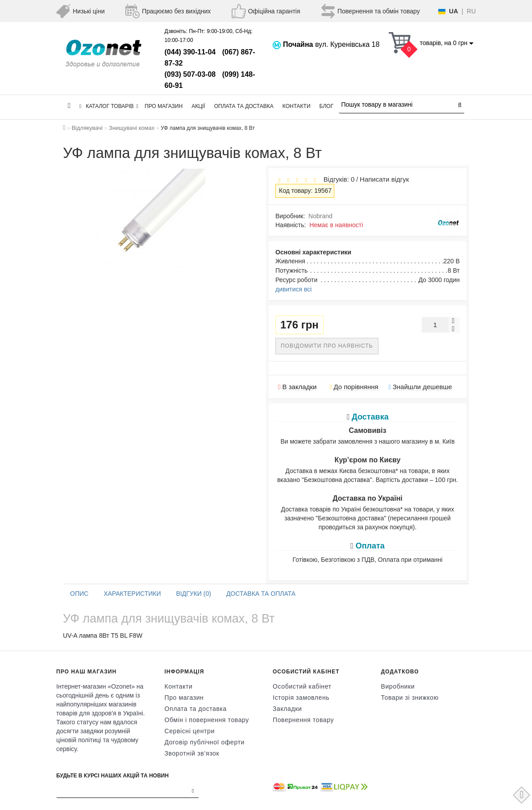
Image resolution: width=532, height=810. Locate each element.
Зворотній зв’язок (192, 753)
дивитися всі (293, 289)
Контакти (297, 106)
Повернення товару (303, 720)
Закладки (287, 709)
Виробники (398, 686)
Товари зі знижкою (410, 698)
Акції (198, 106)
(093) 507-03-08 (190, 74)
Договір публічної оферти (205, 742)
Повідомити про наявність (327, 346)
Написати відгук (384, 179)
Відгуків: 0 (337, 179)
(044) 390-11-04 (190, 52)
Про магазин (164, 106)
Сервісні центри (190, 731)
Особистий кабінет (302, 686)
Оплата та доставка (244, 106)
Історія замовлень (301, 698)
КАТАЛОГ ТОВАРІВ (109, 106)
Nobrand (320, 216)
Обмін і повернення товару (207, 720)
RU (471, 11)
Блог (327, 106)
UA (453, 11)
